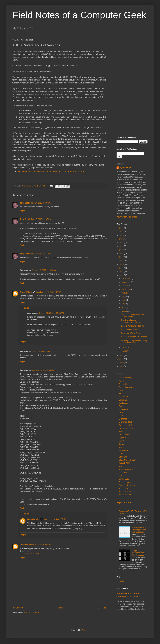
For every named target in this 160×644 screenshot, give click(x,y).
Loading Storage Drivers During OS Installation (134, 342)
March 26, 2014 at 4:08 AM (40, 545)
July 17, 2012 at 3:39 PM (41, 254)
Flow (121, 432)
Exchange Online (126, 428)
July (124, 297)
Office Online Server (127, 460)
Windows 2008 (125, 492)
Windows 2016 (125, 495)
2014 (122, 268)
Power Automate (126, 469)
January (125, 351)
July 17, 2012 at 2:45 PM (41, 219)
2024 (122, 232)
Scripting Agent (125, 482)
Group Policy (124, 435)
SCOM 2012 (124, 479)
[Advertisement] (132, 85)
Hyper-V (122, 438)
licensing (122, 444)
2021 (122, 243)
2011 (122, 355)
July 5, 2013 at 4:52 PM (41, 351)
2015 (122, 264)
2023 (122, 235)
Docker (122, 406)
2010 (122, 359)
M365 (121, 447)
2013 (122, 272)
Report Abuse (124, 503)
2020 (122, 246)
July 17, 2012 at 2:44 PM (41, 203)
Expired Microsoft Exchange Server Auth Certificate (139, 530)
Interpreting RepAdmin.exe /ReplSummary (138, 553)
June (124, 300)
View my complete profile (127, 217)
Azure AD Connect (127, 387)
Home (60, 608)
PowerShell (124, 473)
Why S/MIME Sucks (129, 330)
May (124, 304)
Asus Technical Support (30, 554)
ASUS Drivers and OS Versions (134, 337)
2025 (122, 228)
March (125, 311)
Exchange (123, 419)
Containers (123, 403)
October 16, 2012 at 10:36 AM (44, 270)
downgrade (123, 409)
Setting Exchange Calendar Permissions (133, 315)
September (126, 289)
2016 (122, 261)
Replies (26, 308)
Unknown (24, 545)
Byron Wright (26, 292)
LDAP (121, 441)
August (125, 293)
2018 (122, 254)
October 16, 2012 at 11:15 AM (49, 292)
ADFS (121, 381)
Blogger (85, 630)
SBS (121, 476)
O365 (121, 454)
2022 (122, 239)
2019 (122, 250)
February (126, 347)
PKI (120, 466)
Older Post (102, 608)
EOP (121, 416)
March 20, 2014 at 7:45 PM (43, 370)
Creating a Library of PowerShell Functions (131, 321)
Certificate (123, 400)
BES (121, 394)
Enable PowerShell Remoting (133, 326)
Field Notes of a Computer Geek (79, 15)
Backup (122, 390)
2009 (122, 363)
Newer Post (18, 608)
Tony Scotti (25, 203)
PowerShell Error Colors (131, 333)
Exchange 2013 (125, 422)
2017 (122, 257)
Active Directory (125, 378)
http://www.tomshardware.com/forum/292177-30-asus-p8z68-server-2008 (51, 172)
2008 (122, 366)
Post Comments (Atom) (33, 612)
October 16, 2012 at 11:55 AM (51, 313)
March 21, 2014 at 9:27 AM (55, 519)
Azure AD (123, 384)
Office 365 (123, 457)
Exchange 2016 (125, 425)
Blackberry (123, 397)
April (124, 307)
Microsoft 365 (124, 451)
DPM (121, 413)
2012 (122, 275)
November (126, 282)
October (125, 286)
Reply (22, 211)
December (126, 278)
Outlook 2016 (124, 463)
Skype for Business (127, 485)
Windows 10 (124, 489)
